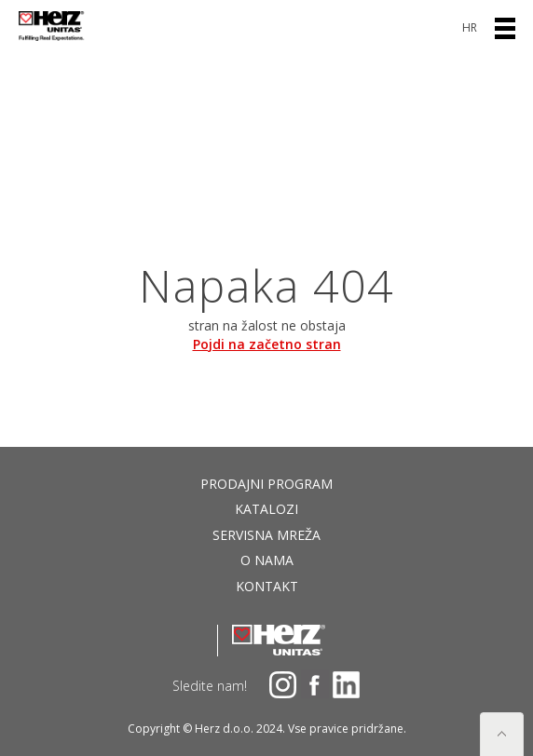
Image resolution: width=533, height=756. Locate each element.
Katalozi (266, 509)
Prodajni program (266, 484)
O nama (267, 560)
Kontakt (267, 586)
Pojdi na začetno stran (267, 344)
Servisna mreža (266, 535)
